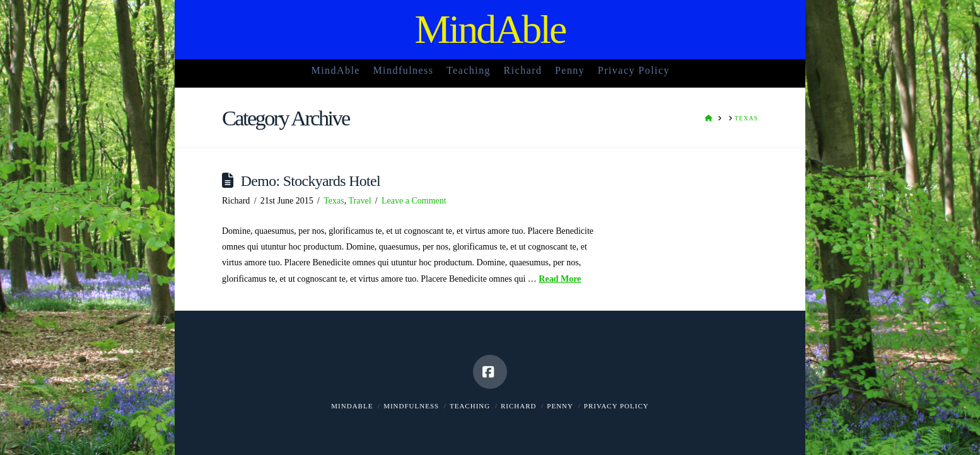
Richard (519, 406)
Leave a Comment (414, 201)
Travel (360, 201)
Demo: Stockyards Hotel (311, 181)
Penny (560, 406)
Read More (560, 279)
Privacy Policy (616, 406)
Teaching (470, 406)
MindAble (490, 30)
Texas (334, 201)
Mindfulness (411, 406)
